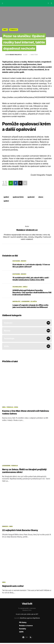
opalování (31, 197)
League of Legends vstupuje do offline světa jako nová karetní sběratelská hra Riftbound (30, 306)
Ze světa (34, 301)
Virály (25, 287)
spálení (6, 201)
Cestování (16, 261)
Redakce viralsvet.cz (27, 230)
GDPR (21, 632)
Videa (16, 407)
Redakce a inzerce (26, 626)
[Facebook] (25, 637)
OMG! (5, 30)
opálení (6, 197)
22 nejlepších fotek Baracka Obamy (20, 530)
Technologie (17, 287)
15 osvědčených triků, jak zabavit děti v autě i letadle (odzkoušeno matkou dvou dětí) (31, 279)
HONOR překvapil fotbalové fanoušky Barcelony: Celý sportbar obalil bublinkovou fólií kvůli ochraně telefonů (32, 292)
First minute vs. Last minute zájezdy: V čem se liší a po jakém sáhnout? (31, 266)
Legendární (25, 301)
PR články (23, 622)
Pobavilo (14, 30)
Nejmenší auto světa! (13, 586)
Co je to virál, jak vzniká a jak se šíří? (27, 614)
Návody (24, 261)
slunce (41, 197)
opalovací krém (18, 197)
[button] (2, 3)
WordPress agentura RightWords (30, 618)
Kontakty (23, 629)
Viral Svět (27, 604)
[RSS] (31, 637)
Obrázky (5, 526)
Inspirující (16, 301)
